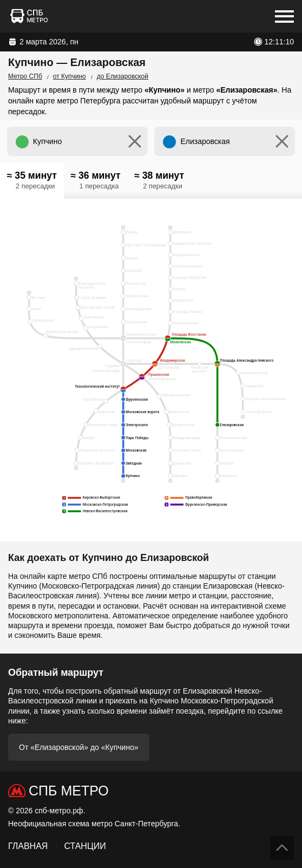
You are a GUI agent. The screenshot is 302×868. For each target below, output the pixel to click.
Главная (28, 846)
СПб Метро (69, 791)
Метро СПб (25, 76)
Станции (85, 846)
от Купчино (70, 76)
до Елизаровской (123, 76)
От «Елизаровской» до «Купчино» (79, 747)
